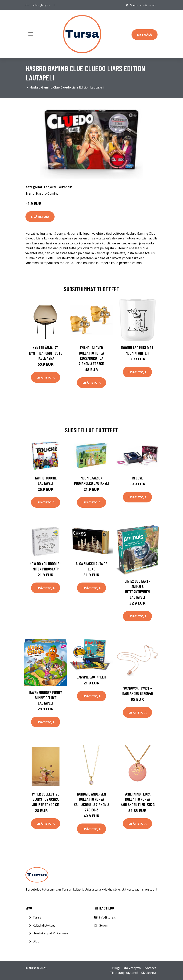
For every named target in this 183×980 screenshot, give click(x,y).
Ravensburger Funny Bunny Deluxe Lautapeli (46, 698)
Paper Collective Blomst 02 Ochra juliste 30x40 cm (46, 799)
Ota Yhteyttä (132, 968)
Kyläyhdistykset (44, 925)
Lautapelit (65, 187)
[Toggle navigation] (31, 34)
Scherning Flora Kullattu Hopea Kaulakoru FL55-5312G (138, 799)
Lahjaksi (50, 187)
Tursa (37, 917)
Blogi (36, 941)
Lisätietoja (40, 217)
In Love (137, 478)
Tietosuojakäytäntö (124, 973)
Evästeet (150, 968)
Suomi (134, 5)
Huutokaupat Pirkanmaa (51, 933)
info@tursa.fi (148, 5)
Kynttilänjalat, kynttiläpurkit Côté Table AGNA (46, 353)
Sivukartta (149, 973)
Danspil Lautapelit (92, 677)
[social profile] (54, 5)
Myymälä (145, 34)
